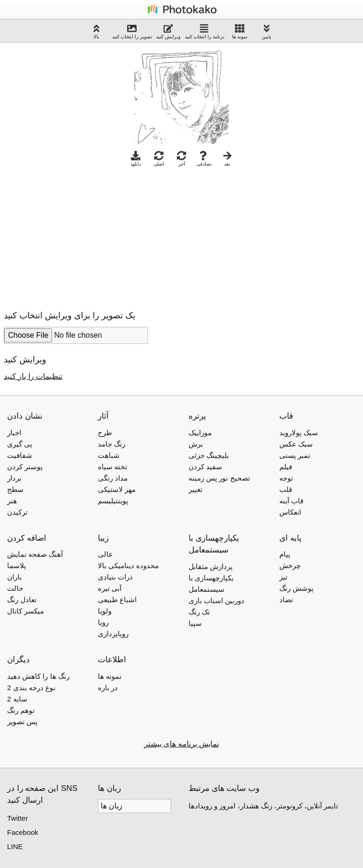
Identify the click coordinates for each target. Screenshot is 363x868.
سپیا (195, 623)
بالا (96, 31)
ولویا (105, 611)
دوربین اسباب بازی (216, 601)
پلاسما (17, 566)
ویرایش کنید (168, 31)
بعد (227, 159)
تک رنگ (199, 612)
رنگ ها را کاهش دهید (38, 676)
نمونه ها (240, 31)
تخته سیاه (112, 467)
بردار (14, 478)
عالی (105, 554)
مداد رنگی (113, 478)
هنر (12, 501)
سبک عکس (296, 444)
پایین (267, 31)
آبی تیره (110, 588)
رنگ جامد (112, 444)
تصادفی (204, 159)
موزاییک (200, 433)
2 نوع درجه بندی (31, 688)
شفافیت (20, 455)
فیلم (286, 467)
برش (196, 444)
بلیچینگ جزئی (209, 455)
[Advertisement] (83, 236)
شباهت (109, 455)
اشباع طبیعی (117, 600)
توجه (286, 478)
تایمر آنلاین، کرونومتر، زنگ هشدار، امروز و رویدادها (263, 806)
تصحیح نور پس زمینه (219, 478)
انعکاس (290, 512)
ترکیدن (17, 512)
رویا (103, 622)
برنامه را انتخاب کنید (205, 31)
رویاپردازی (113, 634)
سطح (15, 489)
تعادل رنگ (22, 600)
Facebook (23, 832)
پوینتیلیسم (113, 501)
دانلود (136, 159)
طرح (105, 433)
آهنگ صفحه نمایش (35, 554)
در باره (108, 688)
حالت (15, 588)
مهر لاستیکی (117, 489)
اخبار (14, 433)
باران (14, 577)
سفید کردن (205, 467)
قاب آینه (291, 501)
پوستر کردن (25, 467)
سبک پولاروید (299, 433)
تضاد (286, 600)
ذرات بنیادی (115, 577)
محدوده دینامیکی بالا (128, 566)
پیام (285, 554)
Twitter (17, 818)
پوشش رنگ (296, 588)
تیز (283, 577)
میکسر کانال (26, 611)
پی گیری (20, 444)
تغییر (195, 489)
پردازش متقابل (211, 566)
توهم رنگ (21, 710)
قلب (286, 489)
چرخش (290, 566)
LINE (15, 846)
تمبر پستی (295, 455)
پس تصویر (22, 722)
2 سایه (17, 699)
